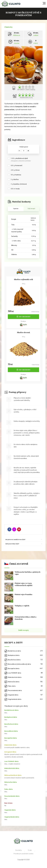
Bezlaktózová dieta (23, 651)
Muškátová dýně (22, 158)
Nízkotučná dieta (23, 682)
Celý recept (31, 209)
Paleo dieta (23, 686)
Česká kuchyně (19, 564)
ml (15, 189)
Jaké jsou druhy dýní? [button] (12, 544)
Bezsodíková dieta (11, 731)
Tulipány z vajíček (22, 606)
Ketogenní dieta (10, 752)
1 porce (16, 209)
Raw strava (8, 803)
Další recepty (24, 630)
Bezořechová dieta (23, 660)
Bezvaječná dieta (23, 669)
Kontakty (19, 850)
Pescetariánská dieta (23, 691)
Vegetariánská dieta (23, 699)
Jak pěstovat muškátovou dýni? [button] (15, 539)
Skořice (16, 180)
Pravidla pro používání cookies (23, 854)
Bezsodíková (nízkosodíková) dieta (23, 664)
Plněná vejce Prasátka (23, 594)
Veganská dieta (23, 695)
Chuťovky (9, 27)
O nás (30, 850)
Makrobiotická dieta (23, 677)
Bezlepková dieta (23, 655)
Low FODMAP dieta (23, 673)
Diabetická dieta (10, 745)
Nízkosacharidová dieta (13, 775)
